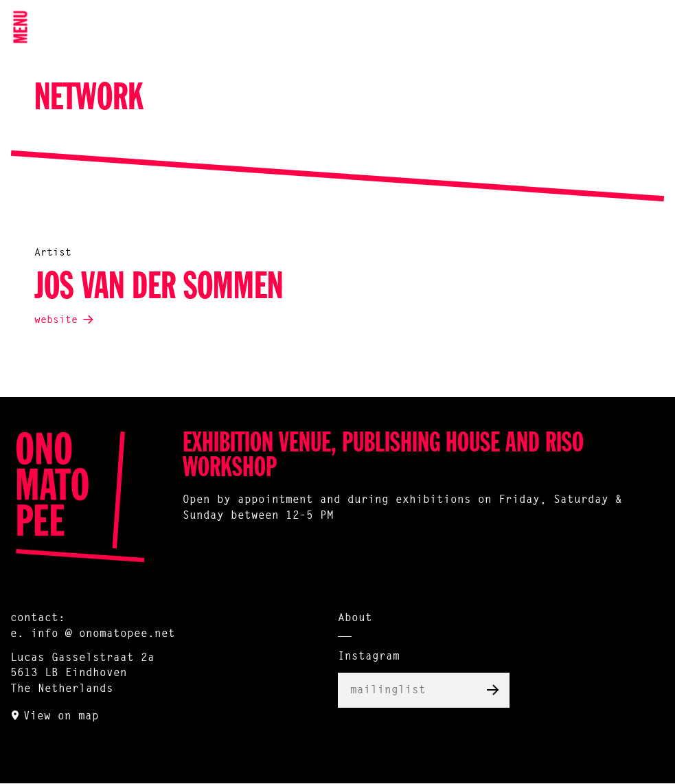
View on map (61, 717)
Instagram (369, 657)
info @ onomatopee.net (103, 634)
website (56, 321)
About (355, 618)
